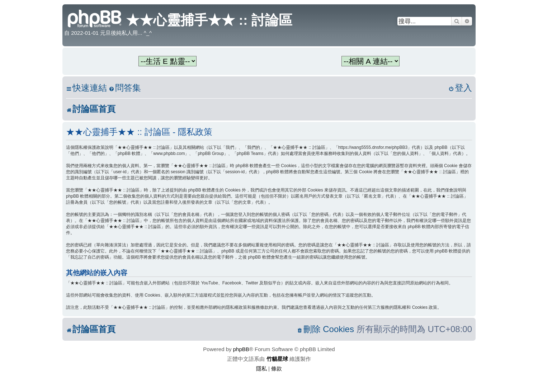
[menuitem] (125, 88)
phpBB (241, 349)
